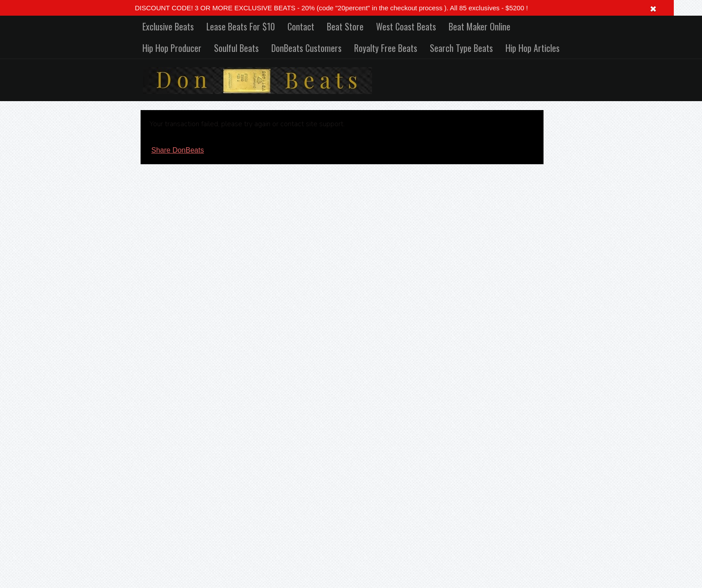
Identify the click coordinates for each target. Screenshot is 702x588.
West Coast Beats (406, 26)
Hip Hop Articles (533, 48)
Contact (301, 26)
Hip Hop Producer (172, 48)
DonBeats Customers (306, 48)
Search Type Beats (461, 48)
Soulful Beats (236, 48)
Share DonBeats (178, 150)
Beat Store (345, 26)
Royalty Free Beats (386, 48)
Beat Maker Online (479, 26)
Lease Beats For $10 (241, 26)
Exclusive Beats (168, 26)
